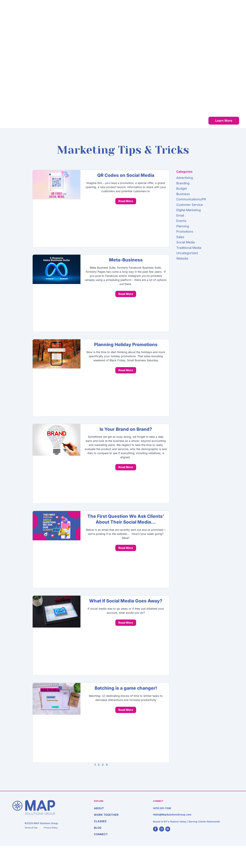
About (150, 13)
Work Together (172, 13)
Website (182, 258)
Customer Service (190, 205)
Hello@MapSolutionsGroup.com (172, 814)
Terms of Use (31, 828)
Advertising (185, 178)
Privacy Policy (51, 828)
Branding (183, 183)
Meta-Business (126, 260)
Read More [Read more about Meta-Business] (126, 294)
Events (181, 221)
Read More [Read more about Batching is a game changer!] (126, 710)
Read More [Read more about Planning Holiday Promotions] (126, 370)
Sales (180, 237)
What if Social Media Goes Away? (126, 601)
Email (180, 215)
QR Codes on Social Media (126, 175)
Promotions (185, 232)
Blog (210, 13)
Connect (226, 13)
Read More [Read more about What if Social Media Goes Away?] (126, 623)
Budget (182, 188)
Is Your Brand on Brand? (126, 429)
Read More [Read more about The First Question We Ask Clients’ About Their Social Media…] (126, 548)
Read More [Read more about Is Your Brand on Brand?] (126, 467)
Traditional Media (189, 248)
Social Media (186, 242)
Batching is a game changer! (126, 688)
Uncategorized (187, 253)
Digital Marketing (189, 210)
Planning (183, 226)
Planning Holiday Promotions (126, 344)
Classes (195, 13)
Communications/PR (191, 199)
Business (183, 194)
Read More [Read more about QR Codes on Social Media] (126, 201)
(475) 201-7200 (162, 808)
